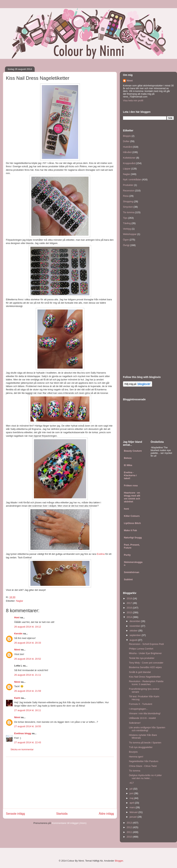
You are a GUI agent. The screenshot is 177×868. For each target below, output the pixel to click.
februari (134, 812)
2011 (130, 832)
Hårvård (127, 152)
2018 (130, 598)
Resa (126, 196)
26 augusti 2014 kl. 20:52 (28, 659)
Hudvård (127, 147)
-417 (131, 783)
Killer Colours (132, 516)
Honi (17, 617)
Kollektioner (129, 158)
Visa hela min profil (133, 100)
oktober (134, 631)
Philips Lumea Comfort (141, 649)
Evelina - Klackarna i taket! (130, 475)
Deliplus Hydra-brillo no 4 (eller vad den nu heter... (145, 777)
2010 (130, 837)
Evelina (101, 554)
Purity (127, 555)
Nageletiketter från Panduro (144, 761)
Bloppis (127, 136)
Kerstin (18, 634)
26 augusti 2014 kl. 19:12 (28, 627)
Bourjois (133, 752)
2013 (130, 823)
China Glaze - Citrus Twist (143, 766)
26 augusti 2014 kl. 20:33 (28, 643)
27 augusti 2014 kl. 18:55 (28, 726)
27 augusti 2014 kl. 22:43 (28, 742)
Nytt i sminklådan (132, 179)
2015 (130, 612)
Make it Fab (130, 530)
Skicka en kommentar (22, 749)
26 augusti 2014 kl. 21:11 (28, 675)
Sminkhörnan (132, 572)
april (132, 803)
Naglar (20, 601)
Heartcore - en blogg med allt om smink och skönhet (132, 497)
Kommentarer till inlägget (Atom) (69, 823)
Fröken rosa (131, 485)
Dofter (126, 141)
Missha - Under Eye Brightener (145, 653)
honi (126, 509)
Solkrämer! (135, 723)
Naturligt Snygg (133, 538)
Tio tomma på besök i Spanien (145, 743)
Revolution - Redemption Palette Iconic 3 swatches (146, 683)
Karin (17, 698)
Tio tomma (129, 212)
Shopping (128, 201)
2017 (130, 603)
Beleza (128, 458)
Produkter (128, 185)
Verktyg (127, 229)
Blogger (119, 861)
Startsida (62, 814)
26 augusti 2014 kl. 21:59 (28, 691)
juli (131, 789)
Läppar (127, 169)
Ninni (17, 650)
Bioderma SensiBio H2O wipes (145, 667)
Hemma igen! (136, 757)
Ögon (126, 240)
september (136, 635)
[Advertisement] (60, 783)
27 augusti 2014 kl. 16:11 (28, 710)
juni (132, 793)
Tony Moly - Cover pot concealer (146, 663)
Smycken (128, 207)
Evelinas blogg (23, 733)
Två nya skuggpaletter (141, 747)
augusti (134, 640)
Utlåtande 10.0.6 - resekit (142, 718)
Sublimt (128, 579)
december (135, 621)
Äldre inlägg (106, 814)
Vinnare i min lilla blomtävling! (145, 713)
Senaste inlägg (15, 814)
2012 (130, 827)
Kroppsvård (129, 163)
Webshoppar (130, 234)
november (135, 626)
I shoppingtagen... (138, 709)
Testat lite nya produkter (142, 658)
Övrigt (126, 245)
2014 (130, 617)
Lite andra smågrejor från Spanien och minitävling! (147, 729)
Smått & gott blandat (140, 672)
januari (134, 817)
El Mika (128, 465)
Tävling (127, 223)
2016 (130, 608)
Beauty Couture (133, 451)
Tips (125, 218)
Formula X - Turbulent (140, 704)
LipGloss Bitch (132, 523)
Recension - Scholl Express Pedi (146, 644)
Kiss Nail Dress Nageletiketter (145, 677)
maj (132, 798)
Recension (129, 191)
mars (133, 807)
